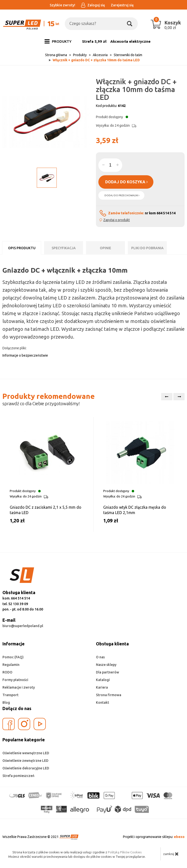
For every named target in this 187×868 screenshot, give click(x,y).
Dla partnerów (108, 672)
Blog (6, 703)
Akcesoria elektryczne (130, 41)
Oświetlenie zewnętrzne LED (25, 761)
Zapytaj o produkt (117, 220)
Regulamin (11, 665)
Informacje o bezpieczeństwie (25, 355)
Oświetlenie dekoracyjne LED (26, 768)
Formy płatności (15, 680)
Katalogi (103, 680)
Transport (10, 695)
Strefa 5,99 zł (94, 41)
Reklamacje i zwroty (19, 687)
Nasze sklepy (106, 665)
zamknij (171, 854)
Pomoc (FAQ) (13, 657)
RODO (7, 672)
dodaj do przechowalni (122, 195)
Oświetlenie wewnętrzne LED (26, 753)
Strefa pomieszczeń (18, 776)
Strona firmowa (109, 695)
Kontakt (103, 703)
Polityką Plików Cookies (125, 852)
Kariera (102, 687)
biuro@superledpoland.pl (23, 626)
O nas (100, 657)
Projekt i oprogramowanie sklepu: (154, 837)
